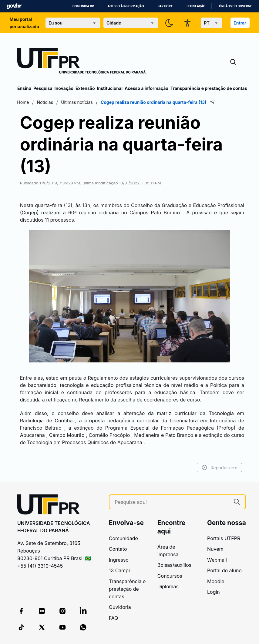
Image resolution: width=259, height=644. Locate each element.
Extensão (85, 88)
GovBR (14, 6)
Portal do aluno (224, 570)
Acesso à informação (126, 6)
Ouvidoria (120, 607)
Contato (118, 549)
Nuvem (215, 549)
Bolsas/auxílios (174, 565)
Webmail (217, 560)
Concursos (170, 576)
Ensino (24, 88)
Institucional (110, 88)
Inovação (64, 88)
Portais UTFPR (224, 538)
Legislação (196, 6)
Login (214, 592)
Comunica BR (83, 6)
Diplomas (168, 586)
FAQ (114, 618)
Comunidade (123, 538)
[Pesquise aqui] (172, 502)
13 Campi (119, 570)
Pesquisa (43, 88)
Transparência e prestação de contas (209, 88)
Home (23, 102)
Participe (165, 6)
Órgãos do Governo (236, 6)
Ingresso (119, 560)
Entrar (240, 23)
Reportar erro (219, 467)
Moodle (216, 581)
